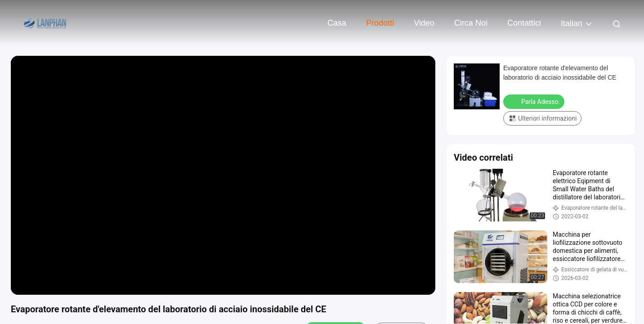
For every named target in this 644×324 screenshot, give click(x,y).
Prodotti (380, 23)
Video (424, 23)
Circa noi (471, 23)
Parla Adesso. (535, 101)
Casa (337, 23)
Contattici (524, 23)
